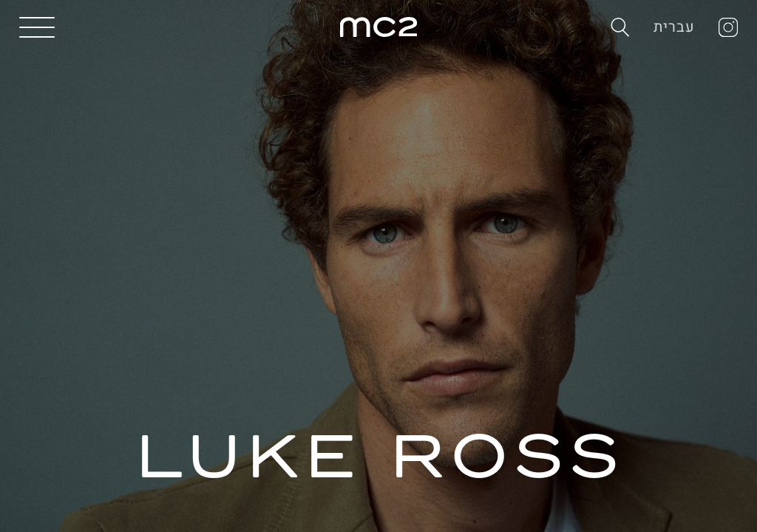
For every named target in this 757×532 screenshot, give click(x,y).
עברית (675, 27)
